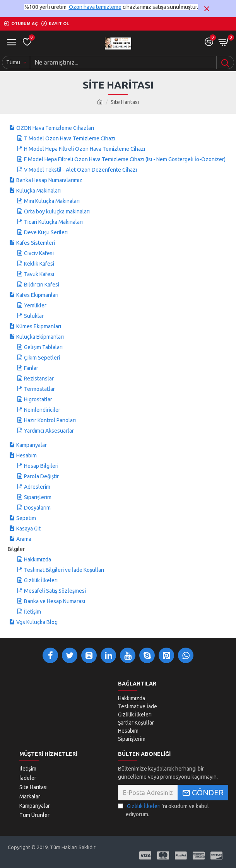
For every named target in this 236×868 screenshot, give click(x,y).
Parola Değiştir (41, 476)
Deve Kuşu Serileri (46, 232)
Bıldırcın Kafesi (42, 285)
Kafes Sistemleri (36, 243)
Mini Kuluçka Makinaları (52, 201)
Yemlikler (35, 305)
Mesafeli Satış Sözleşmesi (55, 591)
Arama (24, 539)
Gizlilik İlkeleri (41, 580)
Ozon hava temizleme (95, 7)
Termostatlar (39, 389)
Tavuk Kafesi (39, 274)
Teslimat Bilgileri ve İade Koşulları (64, 570)
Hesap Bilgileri (41, 466)
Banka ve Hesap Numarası (55, 601)
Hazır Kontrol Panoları (50, 420)
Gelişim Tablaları (43, 347)
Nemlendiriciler (42, 410)
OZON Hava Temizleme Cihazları (55, 128)
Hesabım (27, 455)
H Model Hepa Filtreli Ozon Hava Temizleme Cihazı (85, 149)
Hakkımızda (38, 559)
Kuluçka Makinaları (38, 191)
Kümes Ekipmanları (39, 326)
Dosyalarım (37, 508)
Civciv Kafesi (39, 253)
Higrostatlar (38, 399)
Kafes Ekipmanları (37, 295)
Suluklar (34, 316)
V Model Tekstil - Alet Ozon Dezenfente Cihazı (80, 170)
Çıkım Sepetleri (42, 358)
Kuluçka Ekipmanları (40, 337)
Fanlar (31, 368)
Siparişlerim (38, 497)
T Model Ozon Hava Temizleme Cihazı (70, 138)
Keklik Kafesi (39, 264)
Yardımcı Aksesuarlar (49, 431)
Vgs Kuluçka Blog (37, 622)
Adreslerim (37, 487)
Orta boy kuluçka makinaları (57, 211)
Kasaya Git (28, 529)
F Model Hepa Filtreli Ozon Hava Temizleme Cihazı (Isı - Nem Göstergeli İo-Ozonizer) (125, 159)
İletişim (32, 612)
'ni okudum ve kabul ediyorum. (163, 810)
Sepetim (26, 518)
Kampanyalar (32, 445)
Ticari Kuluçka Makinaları (53, 222)
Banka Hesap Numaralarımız (49, 180)
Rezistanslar (39, 379)
